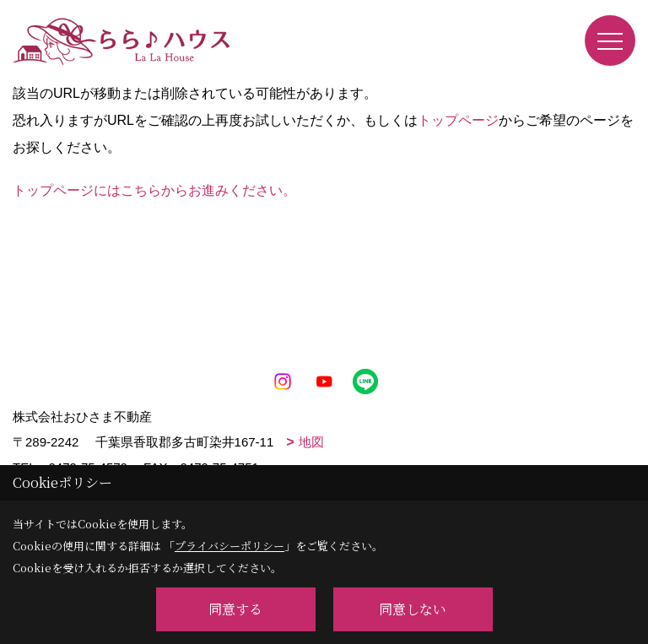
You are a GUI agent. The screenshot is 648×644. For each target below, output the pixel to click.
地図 (311, 442)
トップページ (458, 120)
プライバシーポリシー (229, 546)
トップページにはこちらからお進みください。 (154, 190)
